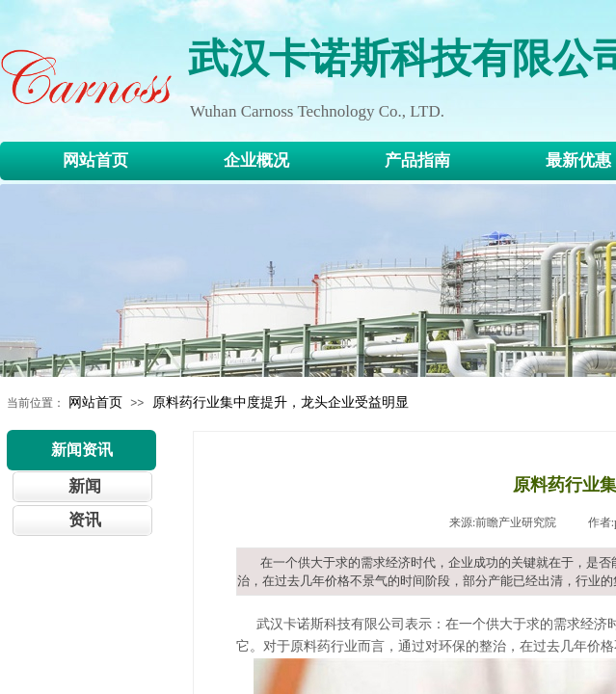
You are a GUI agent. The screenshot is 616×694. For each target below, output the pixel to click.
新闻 (85, 486)
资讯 (85, 520)
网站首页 (95, 402)
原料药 (310, 646)
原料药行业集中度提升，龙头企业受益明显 (281, 402)
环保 (452, 646)
